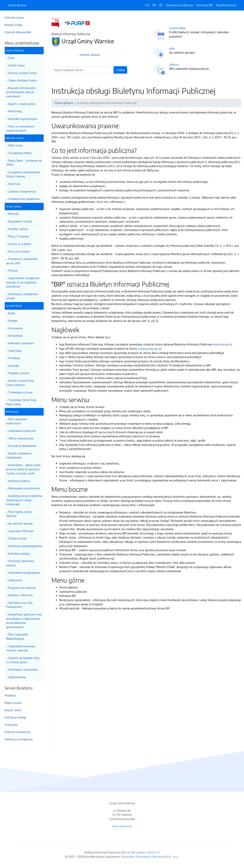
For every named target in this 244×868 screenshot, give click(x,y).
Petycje (13, 270)
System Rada (14, 306)
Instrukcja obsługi (19, 553)
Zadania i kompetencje (22, 191)
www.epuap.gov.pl (150, 349)
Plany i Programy (19, 236)
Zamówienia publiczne (22, 431)
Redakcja (10, 695)
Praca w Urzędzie (19, 251)
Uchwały (14, 366)
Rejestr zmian (13, 710)
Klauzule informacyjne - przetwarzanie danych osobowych (22, 92)
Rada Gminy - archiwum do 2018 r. (24, 163)
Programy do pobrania (22, 588)
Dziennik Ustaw (14, 17)
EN (154, 5)
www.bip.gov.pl (222, 344)
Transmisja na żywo (20, 392)
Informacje (12, 411)
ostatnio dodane (90, 55)
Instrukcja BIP (205, 5)
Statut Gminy (16, 65)
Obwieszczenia (17, 538)
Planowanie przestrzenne (24, 488)
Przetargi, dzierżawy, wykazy (20, 563)
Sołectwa (14, 184)
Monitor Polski (13, 25)
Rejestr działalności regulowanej (19, 455)
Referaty (14, 214)
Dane (11, 58)
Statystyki (11, 725)
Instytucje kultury (19, 481)
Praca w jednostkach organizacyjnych (20, 128)
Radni (12, 313)
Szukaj (120, 70)
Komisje (13, 321)
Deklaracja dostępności (19, 739)
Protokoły (14, 358)
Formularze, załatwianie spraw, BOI (22, 261)
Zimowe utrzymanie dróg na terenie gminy (23, 660)
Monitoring (15, 111)
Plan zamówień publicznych (17, 421)
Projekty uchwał (18, 373)
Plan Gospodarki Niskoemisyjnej (17, 636)
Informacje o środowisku (23, 669)
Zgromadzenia (17, 677)
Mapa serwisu (13, 703)
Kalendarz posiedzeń (21, 343)
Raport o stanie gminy (22, 104)
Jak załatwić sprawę (20, 523)
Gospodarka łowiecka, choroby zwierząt (21, 648)
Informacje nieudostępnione (25, 546)
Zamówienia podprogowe (24, 573)
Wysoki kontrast (226, 5)
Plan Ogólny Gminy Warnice (19, 514)
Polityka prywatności (18, 732)
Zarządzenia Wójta (20, 153)
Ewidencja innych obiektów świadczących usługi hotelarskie (24, 500)
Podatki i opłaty (18, 229)
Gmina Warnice (15, 50)
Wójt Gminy (15, 145)
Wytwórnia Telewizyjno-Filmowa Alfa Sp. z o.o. (150, 857)
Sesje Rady (15, 351)
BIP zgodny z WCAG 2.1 (145, 852)
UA (147, 5)
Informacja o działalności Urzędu (22, 296)
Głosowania (15, 328)
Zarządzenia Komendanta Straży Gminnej (23, 174)
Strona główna (17, 5)
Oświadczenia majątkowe (24, 199)
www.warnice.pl (122, 826)
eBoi (172, 48)
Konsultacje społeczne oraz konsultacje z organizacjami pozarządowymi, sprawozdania (24, 621)
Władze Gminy (15, 138)
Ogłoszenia (15, 580)
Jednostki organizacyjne (23, 119)
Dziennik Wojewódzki (18, 32)
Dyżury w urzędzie (20, 244)
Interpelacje (15, 336)
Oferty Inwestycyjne (21, 438)
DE (161, 5)
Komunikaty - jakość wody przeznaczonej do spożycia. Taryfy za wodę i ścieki (23, 469)
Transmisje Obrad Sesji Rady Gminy (21, 402)
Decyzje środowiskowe (22, 446)
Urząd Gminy (13, 206)
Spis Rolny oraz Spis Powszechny (19, 605)
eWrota (174, 64)
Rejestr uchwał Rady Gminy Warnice (20, 383)
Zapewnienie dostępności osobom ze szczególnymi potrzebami (23, 282)
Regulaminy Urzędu (20, 221)
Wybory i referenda (20, 595)
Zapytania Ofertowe (21, 531)
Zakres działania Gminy (23, 80)
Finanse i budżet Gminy (23, 73)
